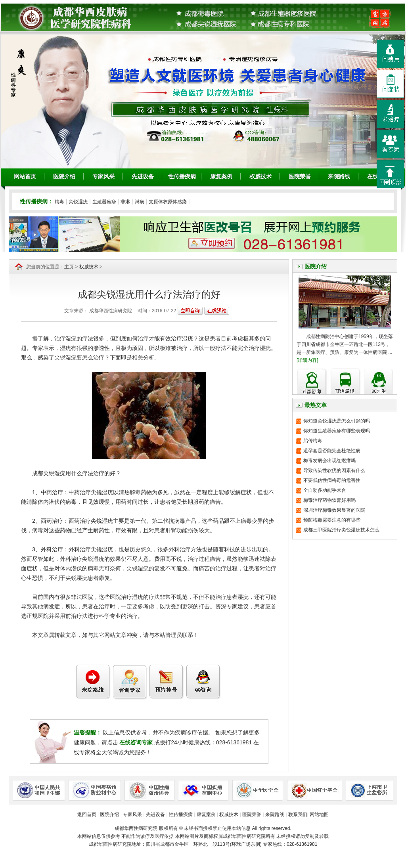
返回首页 (87, 814)
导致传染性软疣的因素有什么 (334, 470)
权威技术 (260, 176)
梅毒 (59, 202)
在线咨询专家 (137, 742)
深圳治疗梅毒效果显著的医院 (334, 510)
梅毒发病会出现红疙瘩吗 (329, 461)
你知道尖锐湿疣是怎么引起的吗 (337, 421)
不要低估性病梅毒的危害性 (332, 480)
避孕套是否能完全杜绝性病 (332, 451)
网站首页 (25, 176)
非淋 (125, 202)
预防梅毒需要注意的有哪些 (332, 520)
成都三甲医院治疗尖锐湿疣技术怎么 (341, 530)
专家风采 (103, 176)
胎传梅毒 (313, 441)
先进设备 (143, 176)
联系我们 (298, 814)
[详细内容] (307, 360)
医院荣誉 (300, 176)
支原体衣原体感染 (168, 202)
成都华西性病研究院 (136, 828)
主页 (69, 267)
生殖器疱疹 (104, 202)
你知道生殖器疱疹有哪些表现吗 (337, 431)
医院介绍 (64, 176)
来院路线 (339, 176)
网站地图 (319, 814)
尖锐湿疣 (78, 202)
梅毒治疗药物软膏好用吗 (329, 500)
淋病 (140, 202)
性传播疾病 (182, 176)
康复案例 (221, 176)
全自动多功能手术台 (325, 490)
